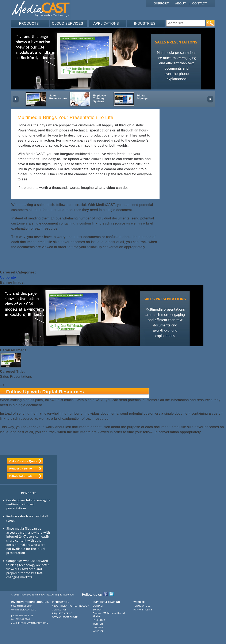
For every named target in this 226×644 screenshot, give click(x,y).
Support (161, 3)
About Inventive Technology (71, 606)
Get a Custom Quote (23, 461)
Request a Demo (21, 469)
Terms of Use (142, 606)
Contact (200, 3)
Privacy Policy (143, 610)
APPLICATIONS (106, 24)
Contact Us (59, 610)
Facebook (99, 620)
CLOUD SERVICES (68, 24)
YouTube (98, 631)
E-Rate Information (22, 476)
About (181, 3)
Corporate (8, 277)
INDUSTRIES (145, 24)
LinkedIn (98, 628)
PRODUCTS (29, 24)
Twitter (98, 624)
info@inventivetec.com (33, 623)
